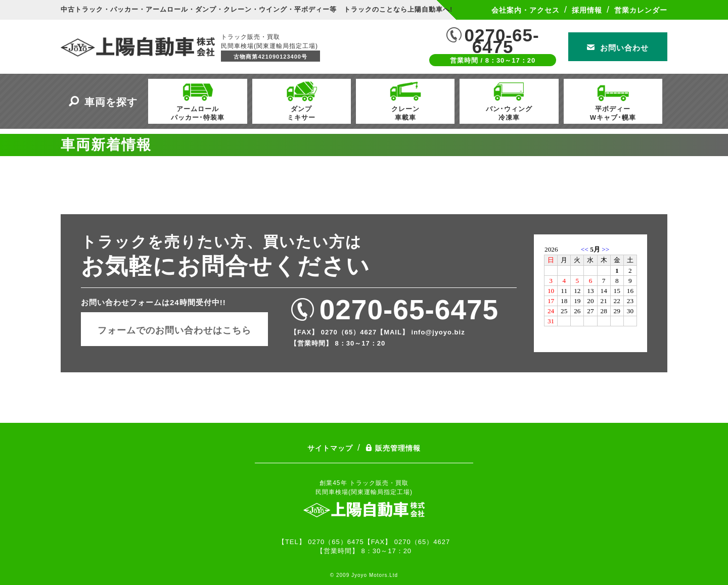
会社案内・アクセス (526, 10)
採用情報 (587, 10)
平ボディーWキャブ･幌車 (613, 100)
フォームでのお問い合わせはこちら (174, 330)
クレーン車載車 (405, 100)
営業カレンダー (641, 10)
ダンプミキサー (301, 100)
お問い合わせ (618, 48)
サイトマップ (330, 448)
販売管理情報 (393, 448)
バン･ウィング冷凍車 (509, 100)
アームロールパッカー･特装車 (198, 100)
